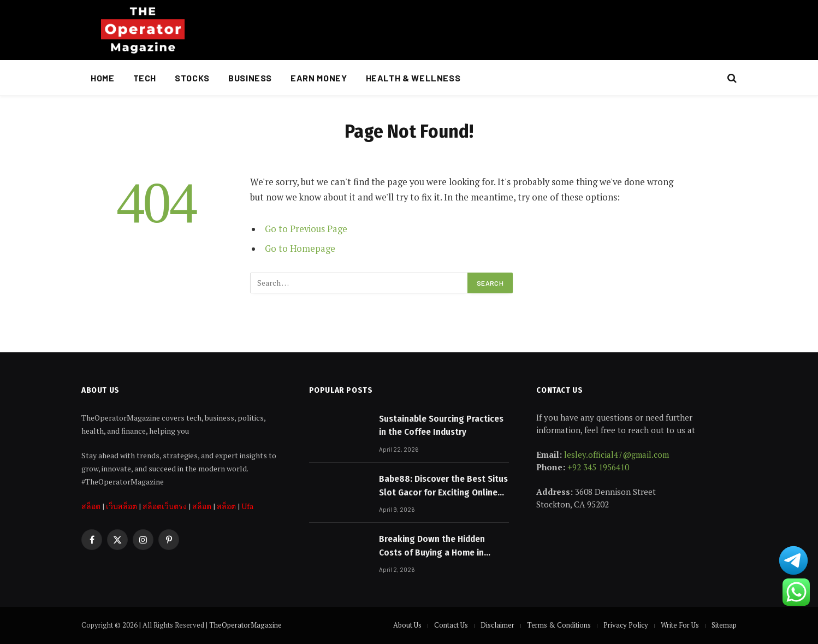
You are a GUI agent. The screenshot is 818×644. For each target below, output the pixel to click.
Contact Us (451, 625)
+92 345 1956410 (598, 467)
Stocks (192, 78)
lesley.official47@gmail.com (617, 454)
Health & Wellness (413, 78)
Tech (145, 78)
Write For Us (680, 625)
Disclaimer (497, 625)
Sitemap (724, 625)
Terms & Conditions (559, 625)
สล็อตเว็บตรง (165, 506)
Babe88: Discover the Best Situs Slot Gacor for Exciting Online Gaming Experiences (443, 486)
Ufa (247, 506)
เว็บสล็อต (121, 506)
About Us (407, 625)
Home (103, 78)
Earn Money (319, 78)
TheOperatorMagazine (245, 625)
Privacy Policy (626, 625)
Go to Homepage (300, 249)
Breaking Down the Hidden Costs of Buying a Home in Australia (432, 546)
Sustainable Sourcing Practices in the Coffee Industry (441, 425)
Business (250, 78)
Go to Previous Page (306, 229)
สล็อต (91, 506)
